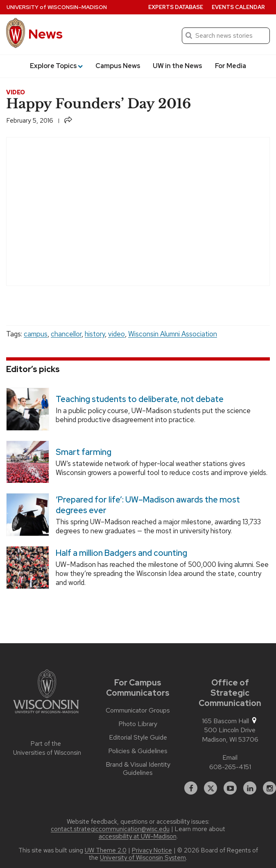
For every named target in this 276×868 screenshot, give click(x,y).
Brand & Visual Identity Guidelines (138, 769)
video (117, 334)
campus (36, 334)
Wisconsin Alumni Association (173, 334)
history (95, 334)
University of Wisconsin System (143, 858)
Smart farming (84, 452)
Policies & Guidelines (138, 751)
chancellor (66, 334)
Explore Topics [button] (56, 66)
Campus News (118, 66)
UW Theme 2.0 (106, 850)
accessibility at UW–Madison (138, 836)
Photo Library (138, 724)
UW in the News (178, 66)
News (45, 34)
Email (230, 757)
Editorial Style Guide (138, 738)
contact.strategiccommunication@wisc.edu (110, 829)
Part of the (46, 748)
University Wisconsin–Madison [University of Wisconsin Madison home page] (57, 7)
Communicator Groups (138, 710)
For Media (231, 66)
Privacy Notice (152, 850)
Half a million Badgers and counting (121, 553)
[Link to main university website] (46, 693)
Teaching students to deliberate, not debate (140, 399)
